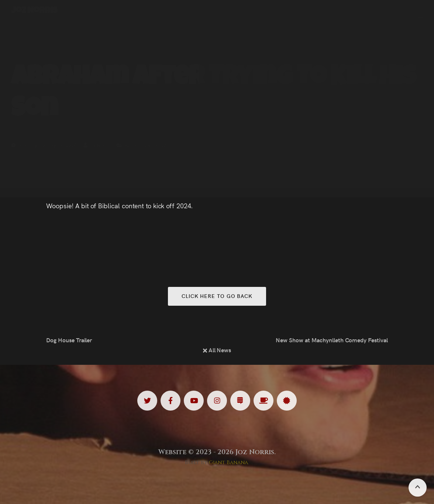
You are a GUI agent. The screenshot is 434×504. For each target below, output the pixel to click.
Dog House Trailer (69, 340)
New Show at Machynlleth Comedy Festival (332, 340)
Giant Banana (229, 462)
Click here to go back (217, 296)
